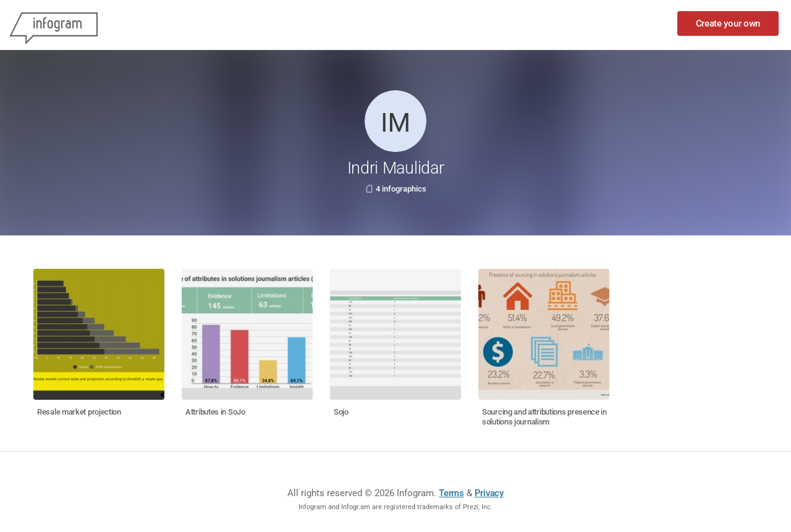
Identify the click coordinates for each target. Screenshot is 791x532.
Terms (451, 493)
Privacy (489, 493)
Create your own (728, 23)
